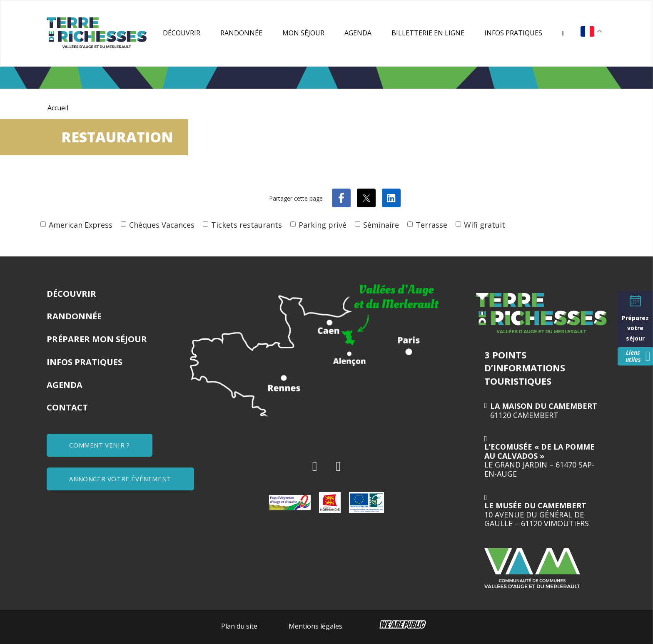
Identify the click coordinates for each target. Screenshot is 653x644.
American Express (81, 225)
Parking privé (323, 225)
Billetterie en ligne (428, 33)
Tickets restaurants (247, 225)
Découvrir (182, 33)
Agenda (358, 33)
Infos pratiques (513, 33)
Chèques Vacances (162, 225)
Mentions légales (315, 626)
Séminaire (381, 225)
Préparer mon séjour (97, 339)
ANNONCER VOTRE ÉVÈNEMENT (121, 478)
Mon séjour (303, 33)
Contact (67, 407)
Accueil (58, 108)
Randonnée (241, 33)
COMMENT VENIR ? (100, 445)
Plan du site (239, 626)
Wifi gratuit (485, 225)
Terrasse (431, 225)
